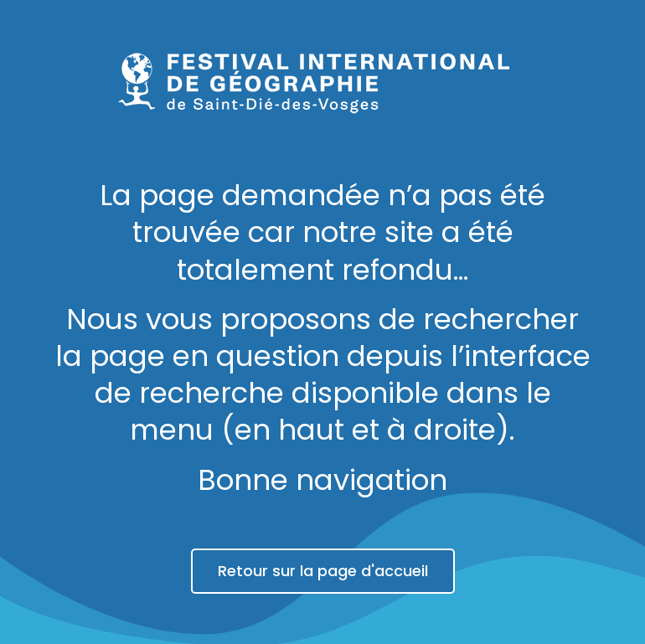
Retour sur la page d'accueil (323, 571)
